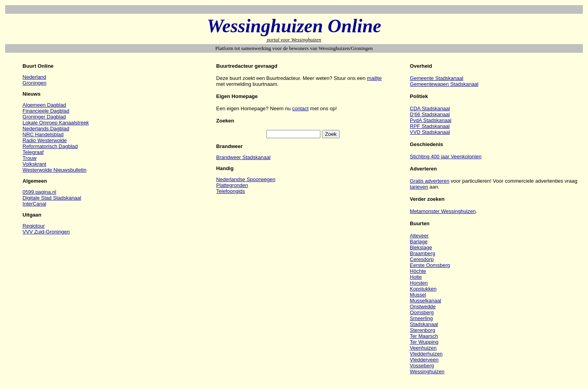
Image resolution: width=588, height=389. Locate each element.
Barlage (419, 242)
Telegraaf (33, 152)
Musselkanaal (425, 301)
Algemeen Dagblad (44, 105)
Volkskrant (34, 164)
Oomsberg (422, 312)
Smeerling (421, 318)
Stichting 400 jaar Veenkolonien (446, 157)
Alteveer (419, 236)
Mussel (418, 295)
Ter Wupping (424, 342)
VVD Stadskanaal (430, 132)
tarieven (419, 187)
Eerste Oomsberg (430, 265)
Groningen (34, 83)
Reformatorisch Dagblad (50, 146)
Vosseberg (422, 366)
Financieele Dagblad (46, 111)
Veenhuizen (423, 348)
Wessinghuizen (427, 371)
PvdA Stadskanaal (431, 120)
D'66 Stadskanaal (430, 114)
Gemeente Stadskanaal (436, 78)
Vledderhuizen (426, 354)
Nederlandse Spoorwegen (246, 179)
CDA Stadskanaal (430, 108)
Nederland (34, 77)
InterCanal (34, 204)
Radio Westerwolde (44, 140)
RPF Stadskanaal (430, 126)
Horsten (419, 283)
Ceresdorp (422, 259)
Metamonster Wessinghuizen (443, 211)
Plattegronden (232, 185)
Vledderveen (424, 360)
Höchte (418, 271)
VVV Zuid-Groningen (46, 232)
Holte (416, 277)
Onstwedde (423, 307)
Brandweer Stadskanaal (243, 157)
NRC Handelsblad (43, 134)
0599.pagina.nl (39, 192)
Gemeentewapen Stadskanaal (444, 84)
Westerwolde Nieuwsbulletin (54, 170)
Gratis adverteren (429, 181)
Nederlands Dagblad (46, 129)
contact (300, 108)
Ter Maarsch (424, 336)
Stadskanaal (424, 324)
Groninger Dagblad (44, 117)
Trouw (30, 158)
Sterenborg (422, 330)
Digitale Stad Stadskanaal (52, 198)
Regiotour (33, 226)
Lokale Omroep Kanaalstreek (55, 123)
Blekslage (421, 247)
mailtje (374, 78)
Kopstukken (423, 289)
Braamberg (422, 253)
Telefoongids (230, 191)
